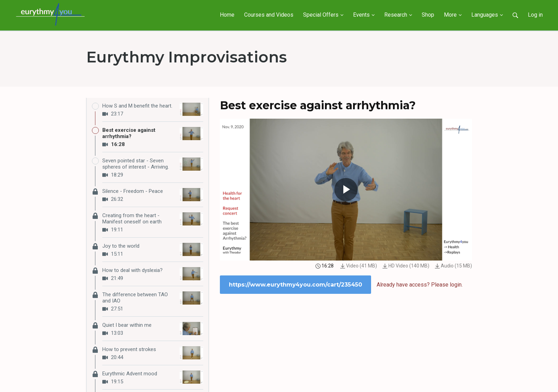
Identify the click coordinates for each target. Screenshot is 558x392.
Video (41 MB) (359, 266)
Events (364, 15)
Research (398, 15)
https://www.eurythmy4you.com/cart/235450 (295, 285)
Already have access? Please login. (420, 285)
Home (227, 15)
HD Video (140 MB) (406, 266)
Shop (428, 15)
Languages (487, 15)
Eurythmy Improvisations (187, 57)
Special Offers (323, 15)
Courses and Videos (269, 15)
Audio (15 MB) (453, 266)
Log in (535, 15)
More (453, 15)
